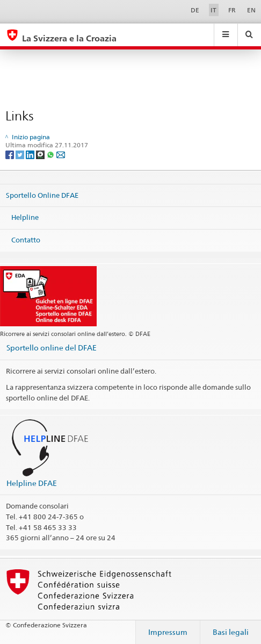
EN (251, 10)
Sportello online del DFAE (52, 348)
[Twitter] (21, 154)
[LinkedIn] (31, 154)
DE (195, 10)
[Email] (61, 154)
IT (213, 10)
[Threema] (41, 154)
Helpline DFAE (32, 483)
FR (232, 10)
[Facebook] (10, 154)
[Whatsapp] (51, 154)
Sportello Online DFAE (42, 195)
